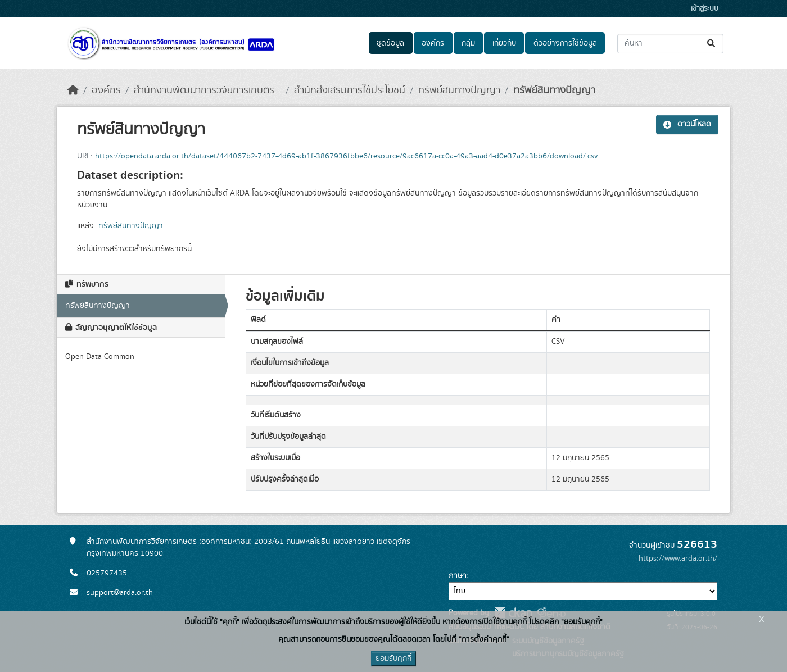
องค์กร (433, 43)
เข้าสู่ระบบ (705, 9)
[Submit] (712, 44)
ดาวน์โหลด (687, 124)
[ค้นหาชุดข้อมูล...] (670, 44)
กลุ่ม (468, 43)
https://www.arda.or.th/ (678, 559)
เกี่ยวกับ (504, 43)
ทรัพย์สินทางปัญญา (459, 90)
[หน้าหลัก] (73, 90)
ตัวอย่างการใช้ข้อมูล (565, 43)
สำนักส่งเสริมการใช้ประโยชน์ (350, 90)
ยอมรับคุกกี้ (393, 659)
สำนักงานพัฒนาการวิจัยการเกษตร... (207, 90)
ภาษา (458, 576)
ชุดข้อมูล (390, 43)
